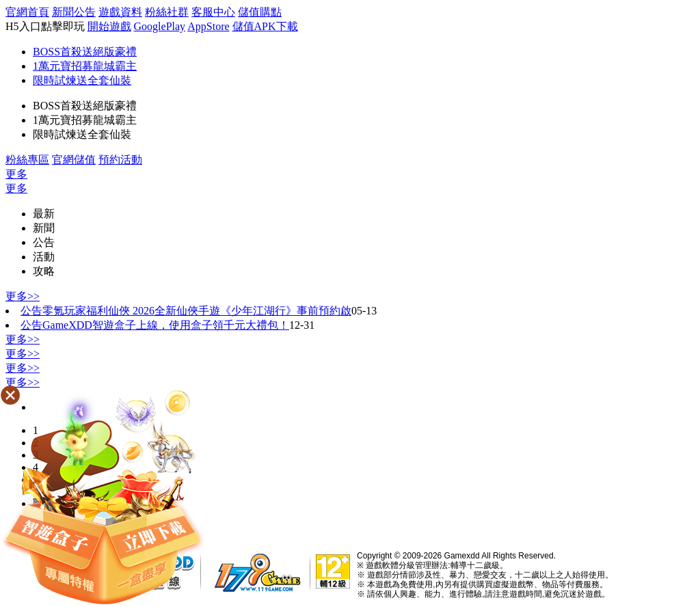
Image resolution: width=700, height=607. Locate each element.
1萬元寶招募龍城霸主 (85, 66)
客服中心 (213, 12)
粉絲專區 (27, 160)
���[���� (103, 494)
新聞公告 (74, 12)
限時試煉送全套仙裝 (82, 80)
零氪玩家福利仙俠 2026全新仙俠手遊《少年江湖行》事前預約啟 (197, 311)
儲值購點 (260, 12)
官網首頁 (27, 12)
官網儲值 (74, 160)
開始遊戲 (109, 26)
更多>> (23, 296)
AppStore (208, 26)
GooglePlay (160, 26)
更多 (16, 174)
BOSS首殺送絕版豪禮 (85, 52)
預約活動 (120, 160)
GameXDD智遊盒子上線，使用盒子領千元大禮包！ (166, 325)
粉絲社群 (167, 12)
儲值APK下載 (265, 26)
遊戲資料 (120, 12)
